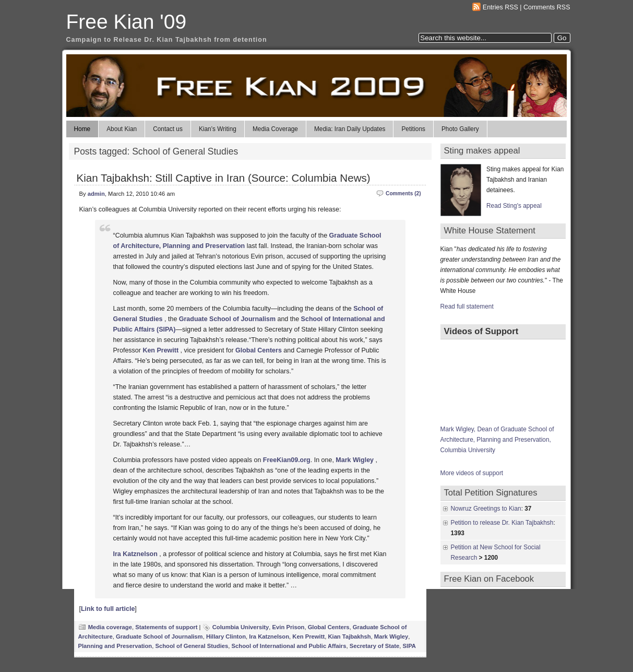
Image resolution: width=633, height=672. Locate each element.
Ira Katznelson (269, 636)
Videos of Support (481, 331)
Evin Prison (289, 627)
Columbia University (241, 627)
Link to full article (108, 609)
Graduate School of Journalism (227, 319)
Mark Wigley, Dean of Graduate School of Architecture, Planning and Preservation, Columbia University (497, 440)
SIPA (409, 646)
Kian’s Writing (218, 129)
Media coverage (110, 627)
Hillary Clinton (226, 636)
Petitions (413, 129)
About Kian (122, 129)
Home (82, 129)
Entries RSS (500, 7)
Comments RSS (547, 7)
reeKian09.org (288, 460)
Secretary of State (375, 646)
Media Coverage (275, 129)
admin (96, 194)
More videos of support (472, 473)
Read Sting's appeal (514, 206)
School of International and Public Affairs (289, 646)
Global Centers (259, 350)
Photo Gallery (460, 129)
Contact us (168, 129)
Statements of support (166, 627)
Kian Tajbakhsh (349, 636)
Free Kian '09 (127, 22)
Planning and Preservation (115, 646)
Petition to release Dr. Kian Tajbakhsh (502, 523)
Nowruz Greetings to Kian (486, 509)
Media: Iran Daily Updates (350, 129)
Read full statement (467, 306)
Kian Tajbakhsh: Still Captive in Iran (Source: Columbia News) (224, 178)
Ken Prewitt (160, 350)
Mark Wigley (391, 636)
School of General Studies (192, 646)
